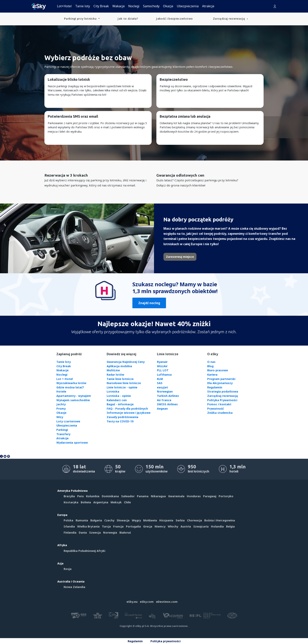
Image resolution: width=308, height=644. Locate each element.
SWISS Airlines (167, 404)
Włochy (173, 526)
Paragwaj (210, 496)
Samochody (151, 6)
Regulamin (215, 387)
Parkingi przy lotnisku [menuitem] (81, 19)
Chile (127, 502)
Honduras (194, 496)
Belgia (230, 526)
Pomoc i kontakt (219, 404)
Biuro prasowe (218, 370)
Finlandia (70, 533)
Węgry (136, 520)
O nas (211, 362)
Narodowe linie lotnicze (124, 383)
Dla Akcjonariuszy (220, 383)
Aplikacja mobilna (119, 366)
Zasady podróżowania (122, 417)
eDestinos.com (167, 602)
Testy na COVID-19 (120, 421)
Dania (83, 533)
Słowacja (123, 520)
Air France (164, 400)
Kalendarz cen (117, 400)
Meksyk (116, 502)
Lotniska (113, 391)
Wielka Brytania (88, 526)
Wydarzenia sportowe (72, 443)
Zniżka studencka (220, 413)
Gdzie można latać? (70, 387)
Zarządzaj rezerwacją (223, 396)
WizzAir (162, 366)
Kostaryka (71, 502)
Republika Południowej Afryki (84, 551)
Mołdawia (150, 520)
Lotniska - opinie (119, 396)
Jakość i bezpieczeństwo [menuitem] (174, 19)
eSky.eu (132, 602)
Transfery (63, 434)
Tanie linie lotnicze (120, 379)
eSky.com (147, 602)
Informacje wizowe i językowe (129, 413)
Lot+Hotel (64, 6)
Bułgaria (96, 520)
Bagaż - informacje (120, 404)
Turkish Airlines (168, 396)
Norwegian (165, 391)
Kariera (212, 375)
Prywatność (215, 409)
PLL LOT (163, 370)
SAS (160, 383)
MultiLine (113, 370)
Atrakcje (208, 6)
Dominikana (110, 496)
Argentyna (101, 502)
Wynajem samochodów (73, 400)
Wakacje (119, 6)
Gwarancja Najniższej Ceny (126, 362)
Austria (186, 526)
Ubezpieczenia (188, 6)
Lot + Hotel (65, 379)
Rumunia (82, 520)
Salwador (128, 496)
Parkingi (62, 430)
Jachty (61, 404)
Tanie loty (83, 6)
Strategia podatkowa (223, 391)
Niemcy (160, 526)
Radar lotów (115, 375)
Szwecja (95, 533)
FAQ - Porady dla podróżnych (127, 409)
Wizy (60, 417)
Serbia (180, 520)
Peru (80, 496)
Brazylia (69, 496)
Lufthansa (164, 375)
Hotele (61, 391)
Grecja (148, 526)
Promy (61, 409)
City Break (101, 6)
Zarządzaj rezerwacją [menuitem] (229, 19)
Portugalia (133, 526)
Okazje (168, 6)
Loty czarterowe (68, 421)
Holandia (217, 526)
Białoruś (125, 533)
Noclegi (134, 6)
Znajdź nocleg (149, 303)
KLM (160, 379)
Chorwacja (194, 520)
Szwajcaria (201, 526)
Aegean (162, 409)
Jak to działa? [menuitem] (128, 19)
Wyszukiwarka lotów (71, 383)
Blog (210, 366)
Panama (143, 496)
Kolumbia (93, 496)
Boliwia (86, 502)
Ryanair (162, 362)
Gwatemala (176, 496)
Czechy (109, 520)
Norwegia (110, 533)
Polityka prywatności (165, 641)
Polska (68, 520)
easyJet (162, 387)
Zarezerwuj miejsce (180, 257)
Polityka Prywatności (222, 400)
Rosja (68, 569)
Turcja (106, 526)
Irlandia (69, 526)
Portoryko (226, 496)
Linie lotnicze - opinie (122, 387)
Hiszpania (166, 520)
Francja (118, 526)
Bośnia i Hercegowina (220, 520)
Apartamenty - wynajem (74, 396)
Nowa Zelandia (74, 587)
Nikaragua (158, 496)
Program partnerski (221, 379)
